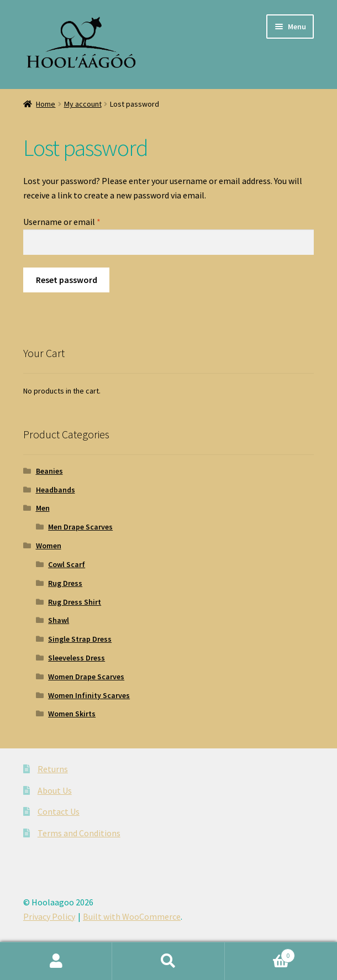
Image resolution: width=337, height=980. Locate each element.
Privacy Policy (49, 916)
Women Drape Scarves (86, 677)
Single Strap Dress (80, 639)
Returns (53, 769)
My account (83, 104)
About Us (55, 790)
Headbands (56, 490)
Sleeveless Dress (77, 658)
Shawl (59, 620)
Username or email (62, 222)
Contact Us (59, 811)
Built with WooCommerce (132, 916)
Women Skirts (72, 714)
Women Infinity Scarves (89, 695)
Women (49, 546)
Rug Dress (65, 583)
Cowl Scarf (67, 564)
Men (43, 508)
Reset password (67, 280)
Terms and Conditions (79, 833)
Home (46, 104)
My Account (56, 961)
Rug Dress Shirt (75, 602)
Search (168, 961)
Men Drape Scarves (80, 527)
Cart (260, 953)
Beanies (49, 471)
